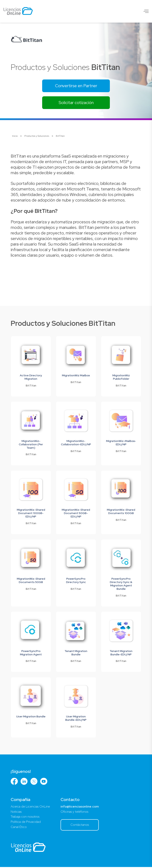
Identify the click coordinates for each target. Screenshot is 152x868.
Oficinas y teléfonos (75, 812)
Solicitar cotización (76, 103)
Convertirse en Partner (76, 86)
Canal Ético (19, 828)
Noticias (16, 812)
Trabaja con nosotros (25, 818)
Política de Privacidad (26, 823)
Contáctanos (80, 826)
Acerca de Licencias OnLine (30, 807)
